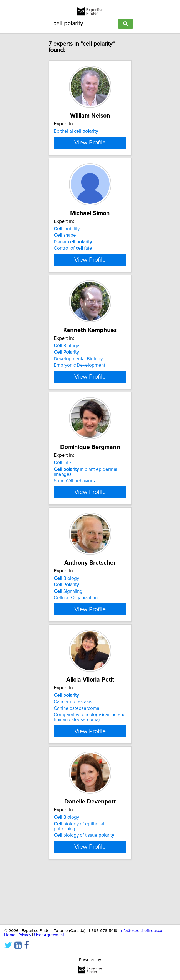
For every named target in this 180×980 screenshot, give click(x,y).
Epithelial (76, 131)
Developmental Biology (78, 388)
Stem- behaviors (74, 515)
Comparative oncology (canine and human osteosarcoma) (90, 763)
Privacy (25, 935)
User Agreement (49, 935)
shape (65, 260)
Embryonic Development (79, 395)
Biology (66, 375)
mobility (67, 253)
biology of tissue (84, 881)
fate (63, 497)
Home (10, 935)
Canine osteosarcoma (77, 754)
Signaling (68, 632)
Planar (73, 266)
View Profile (90, 167)
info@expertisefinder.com (143, 931)
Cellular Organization (76, 639)
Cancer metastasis (73, 747)
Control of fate (73, 273)
